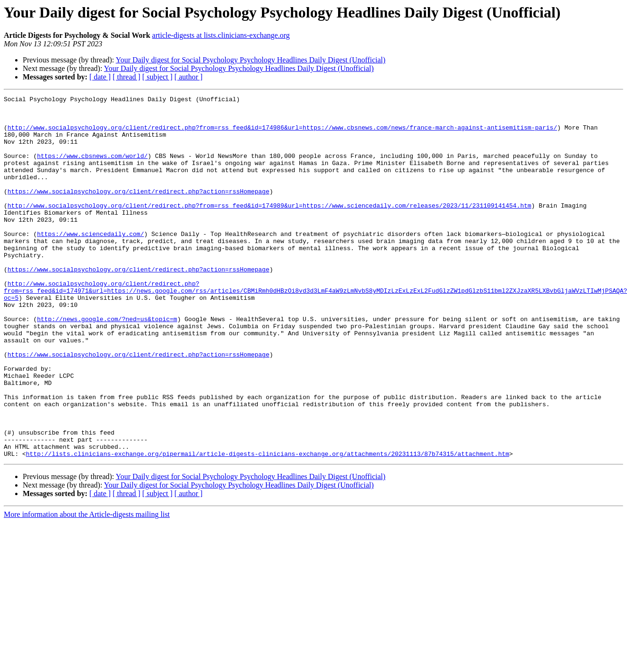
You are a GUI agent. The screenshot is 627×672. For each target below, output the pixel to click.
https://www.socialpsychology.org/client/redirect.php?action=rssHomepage (139, 211)
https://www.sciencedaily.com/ (90, 262)
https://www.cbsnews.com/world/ (92, 168)
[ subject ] (157, 77)
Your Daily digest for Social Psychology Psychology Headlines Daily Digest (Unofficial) (251, 60)
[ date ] (100, 77)
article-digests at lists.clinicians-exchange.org (221, 35)
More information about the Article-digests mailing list (87, 587)
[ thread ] (126, 77)
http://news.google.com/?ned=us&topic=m (107, 364)
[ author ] (189, 77)
